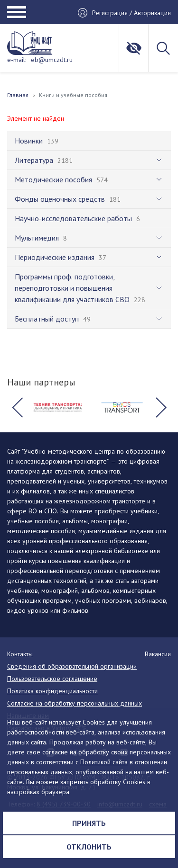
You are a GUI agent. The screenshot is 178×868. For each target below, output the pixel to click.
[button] (17, 408)
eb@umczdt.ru (52, 60)
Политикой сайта (104, 762)
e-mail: (17, 60)
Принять (89, 823)
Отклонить (89, 847)
